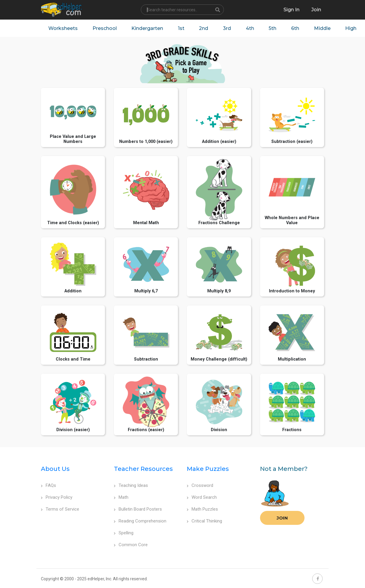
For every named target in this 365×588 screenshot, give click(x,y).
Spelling (124, 533)
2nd (204, 28)
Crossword (200, 486)
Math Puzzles (202, 509)
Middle (323, 28)
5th (273, 28)
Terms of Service (60, 509)
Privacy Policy (57, 498)
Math (121, 498)
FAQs (48, 486)
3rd (228, 28)
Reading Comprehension (140, 521)
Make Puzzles (208, 469)
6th (296, 28)
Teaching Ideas (131, 486)
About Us (55, 469)
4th (251, 28)
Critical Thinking (204, 521)
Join (282, 518)
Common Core (131, 545)
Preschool (105, 28)
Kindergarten (148, 28)
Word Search (202, 498)
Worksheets (63, 28)
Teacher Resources (143, 469)
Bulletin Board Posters (138, 509)
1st (181, 28)
